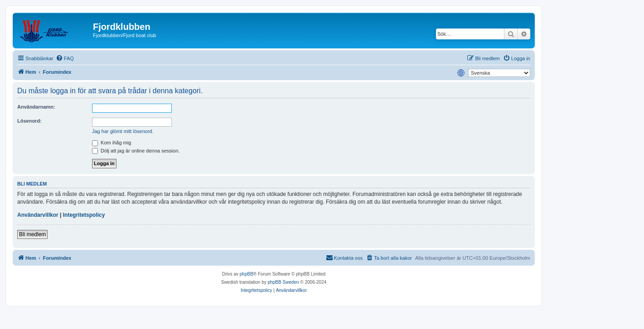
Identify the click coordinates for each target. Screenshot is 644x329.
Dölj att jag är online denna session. (136, 151)
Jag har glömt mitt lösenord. (123, 131)
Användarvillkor (38, 215)
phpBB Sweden (283, 282)
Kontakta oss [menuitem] (344, 257)
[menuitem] (65, 58)
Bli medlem (32, 234)
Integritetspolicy (84, 215)
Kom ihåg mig (111, 143)
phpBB (247, 274)
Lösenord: (29, 121)
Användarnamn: (36, 107)
